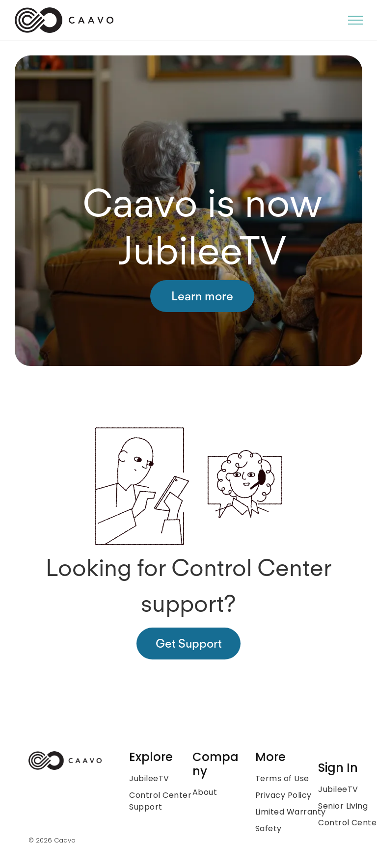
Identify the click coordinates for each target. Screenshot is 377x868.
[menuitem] (169, 779)
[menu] (355, 20)
